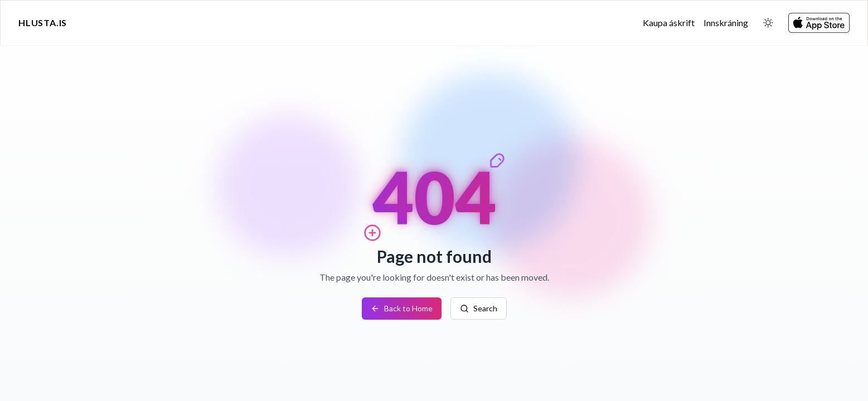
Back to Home (402, 308)
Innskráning (726, 23)
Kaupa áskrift (669, 23)
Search (479, 308)
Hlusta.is (43, 23)
